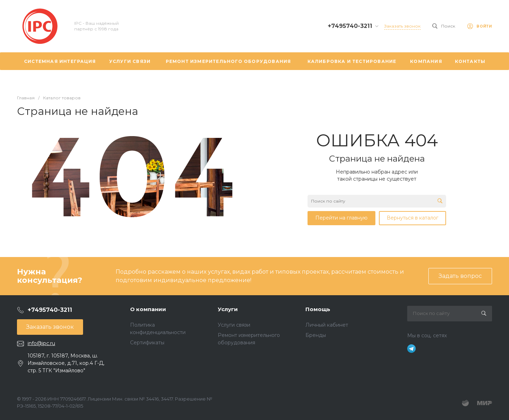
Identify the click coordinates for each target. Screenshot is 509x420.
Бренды (316, 335)
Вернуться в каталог (413, 218)
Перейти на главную (341, 218)
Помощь (318, 309)
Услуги (228, 309)
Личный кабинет (327, 325)
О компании (148, 309)
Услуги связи (234, 325)
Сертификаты (147, 343)
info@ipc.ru (41, 343)
